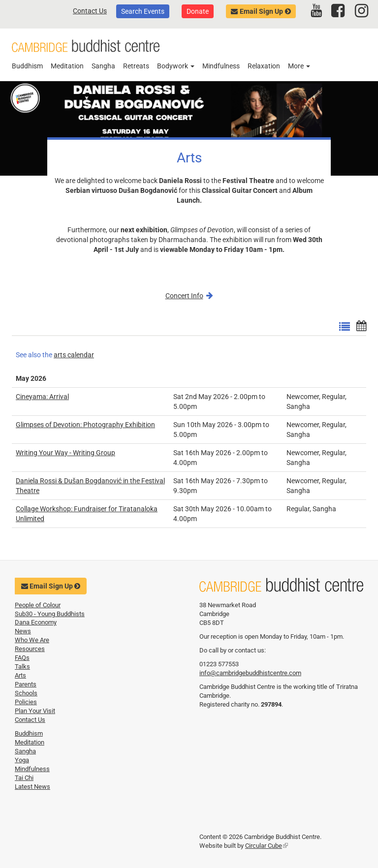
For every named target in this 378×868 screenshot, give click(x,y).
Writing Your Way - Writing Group (65, 453)
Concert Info (184, 296)
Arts (20, 675)
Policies (26, 702)
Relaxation (264, 66)
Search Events (143, 11)
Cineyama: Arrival (42, 397)
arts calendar (74, 355)
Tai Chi (24, 778)
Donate (198, 11)
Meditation (67, 66)
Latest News (32, 787)
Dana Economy (36, 622)
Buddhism (27, 66)
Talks (22, 666)
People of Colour (38, 605)
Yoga (22, 760)
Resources (30, 649)
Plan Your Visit (35, 711)
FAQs (22, 658)
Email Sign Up (261, 11)
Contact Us (90, 11)
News (23, 631)
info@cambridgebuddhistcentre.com (250, 673)
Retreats (136, 66)
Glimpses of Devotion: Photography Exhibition (85, 425)
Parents (26, 684)
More (299, 66)
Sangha (103, 66)
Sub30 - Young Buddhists (50, 614)
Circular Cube (267, 846)
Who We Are (32, 640)
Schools (26, 693)
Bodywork (176, 66)
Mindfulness (221, 66)
